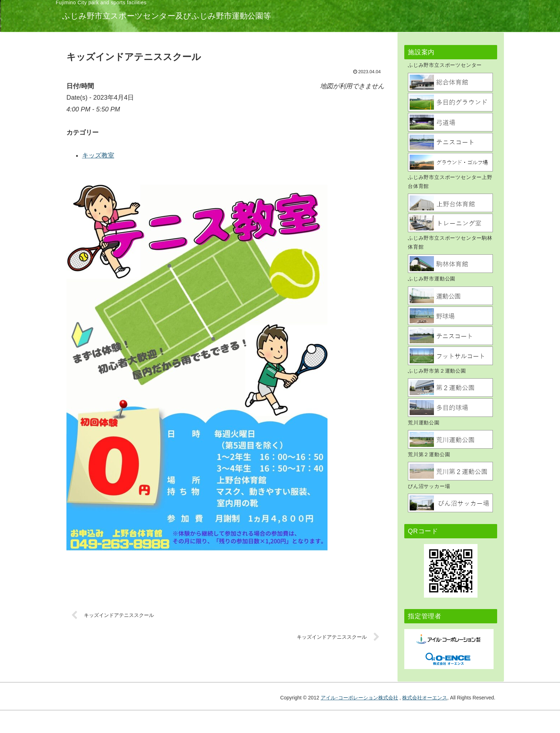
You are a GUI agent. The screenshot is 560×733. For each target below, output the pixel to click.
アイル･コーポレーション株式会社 (359, 698)
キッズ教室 (207, 155)
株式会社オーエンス (425, 698)
